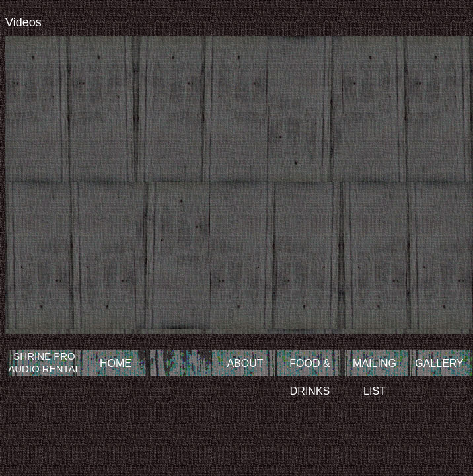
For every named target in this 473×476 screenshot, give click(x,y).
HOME (116, 363)
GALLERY (439, 363)
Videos (23, 22)
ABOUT (245, 363)
